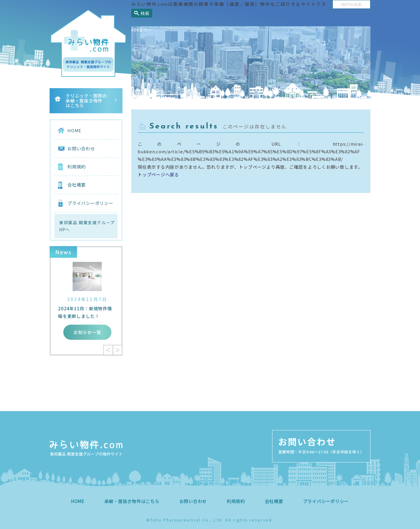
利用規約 (77, 167)
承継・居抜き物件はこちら (132, 501)
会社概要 (77, 185)
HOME (74, 130)
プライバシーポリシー (90, 203)
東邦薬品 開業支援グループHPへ (87, 226)
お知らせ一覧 (87, 332)
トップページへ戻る (158, 174)
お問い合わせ (81, 148)
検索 (145, 13)
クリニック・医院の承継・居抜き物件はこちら (86, 100)
